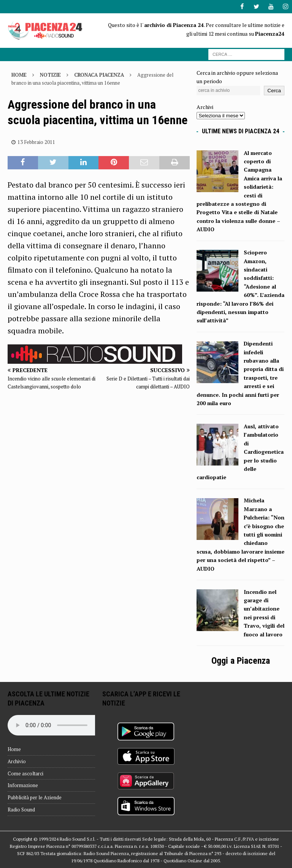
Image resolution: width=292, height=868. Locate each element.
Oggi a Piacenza (241, 661)
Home (14, 749)
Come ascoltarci (25, 773)
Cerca (274, 91)
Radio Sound (21, 810)
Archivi (205, 107)
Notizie (50, 75)
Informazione (23, 785)
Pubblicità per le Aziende (35, 797)
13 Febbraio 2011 (36, 142)
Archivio (17, 761)
